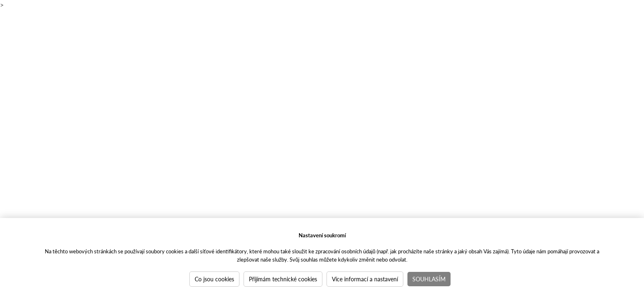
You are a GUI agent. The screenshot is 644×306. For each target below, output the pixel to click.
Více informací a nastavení (365, 279)
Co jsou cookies (214, 279)
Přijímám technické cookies (283, 279)
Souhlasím (429, 279)
